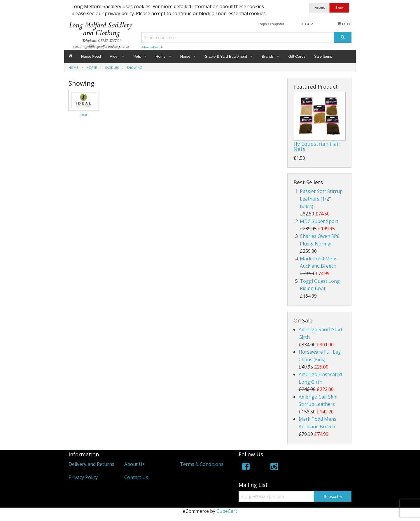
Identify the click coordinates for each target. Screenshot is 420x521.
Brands (268, 56)
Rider (114, 56)
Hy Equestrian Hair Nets (317, 146)
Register (277, 24)
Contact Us (136, 477)
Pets (137, 56)
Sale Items (323, 56)
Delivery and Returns (91, 464)
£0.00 (344, 24)
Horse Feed (91, 56)
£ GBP (307, 24)
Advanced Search (152, 47)
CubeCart (227, 511)
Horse (185, 56)
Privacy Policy (83, 477)
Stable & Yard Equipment (226, 56)
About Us (134, 464)
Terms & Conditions (202, 464)
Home (161, 56)
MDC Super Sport (319, 221)
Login (262, 24)
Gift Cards (297, 56)
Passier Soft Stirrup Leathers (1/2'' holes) (321, 199)
